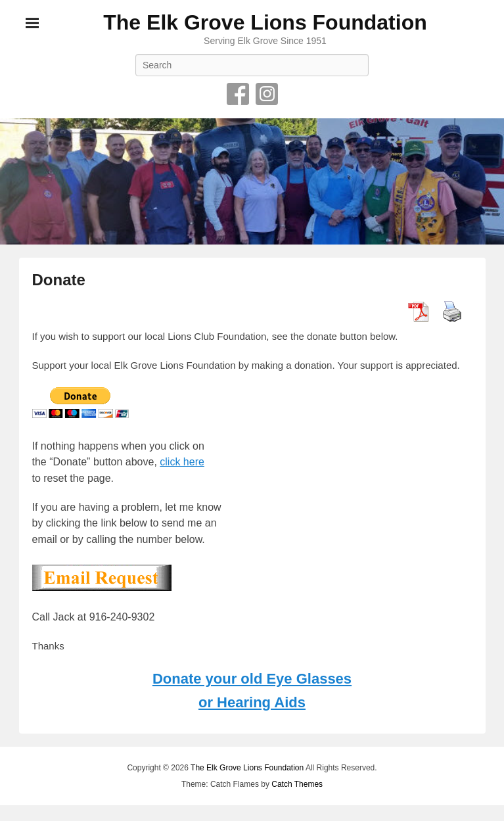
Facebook (238, 94)
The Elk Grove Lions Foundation (265, 22)
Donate (59, 280)
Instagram (267, 94)
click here (182, 462)
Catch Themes (297, 784)
